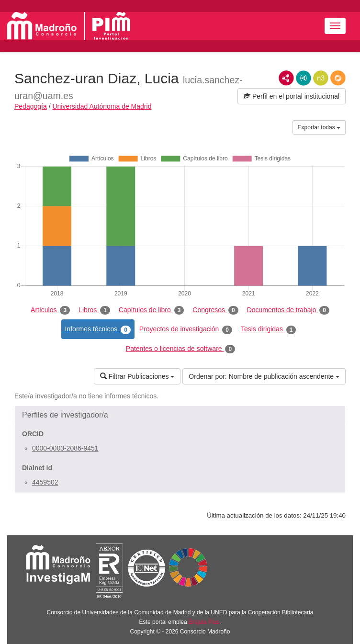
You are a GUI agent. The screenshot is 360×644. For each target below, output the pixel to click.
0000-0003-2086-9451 (65, 448)
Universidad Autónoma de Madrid (102, 106)
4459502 (45, 482)
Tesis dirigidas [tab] (269, 329)
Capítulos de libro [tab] (152, 310)
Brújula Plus (204, 622)
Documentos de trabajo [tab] (288, 310)
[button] (180, 415)
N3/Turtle (321, 78)
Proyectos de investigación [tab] (186, 329)
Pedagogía (31, 106)
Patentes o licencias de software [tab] (180, 349)
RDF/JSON (338, 78)
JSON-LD (304, 78)
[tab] (180, 415)
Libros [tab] (94, 310)
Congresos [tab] (215, 310)
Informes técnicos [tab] (98, 329)
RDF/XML (286, 78)
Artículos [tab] (50, 310)
